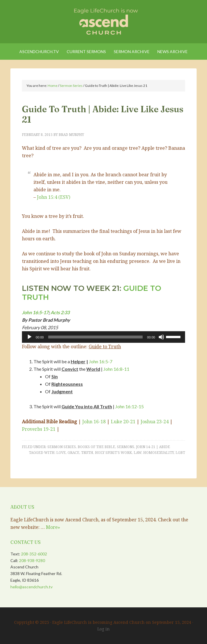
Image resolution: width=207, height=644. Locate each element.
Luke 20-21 (123, 422)
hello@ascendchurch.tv (31, 587)
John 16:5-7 (101, 361)
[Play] (29, 337)
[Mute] (161, 337)
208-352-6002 (34, 554)
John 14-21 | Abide (153, 447)
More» (53, 527)
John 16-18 (94, 422)
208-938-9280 (32, 560)
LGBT (180, 453)
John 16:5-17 (35, 312)
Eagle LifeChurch (103, 20)
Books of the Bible (96, 447)
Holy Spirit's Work (113, 453)
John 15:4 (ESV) (54, 197)
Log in (103, 629)
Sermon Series (62, 447)
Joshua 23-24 (155, 422)
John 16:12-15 (129, 406)
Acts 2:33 (60, 312)
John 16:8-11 (116, 369)
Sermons (126, 447)
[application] (103, 337)
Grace (73, 453)
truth (87, 453)
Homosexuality (158, 453)
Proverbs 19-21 (39, 429)
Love (61, 453)
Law (138, 453)
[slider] (95, 337)
